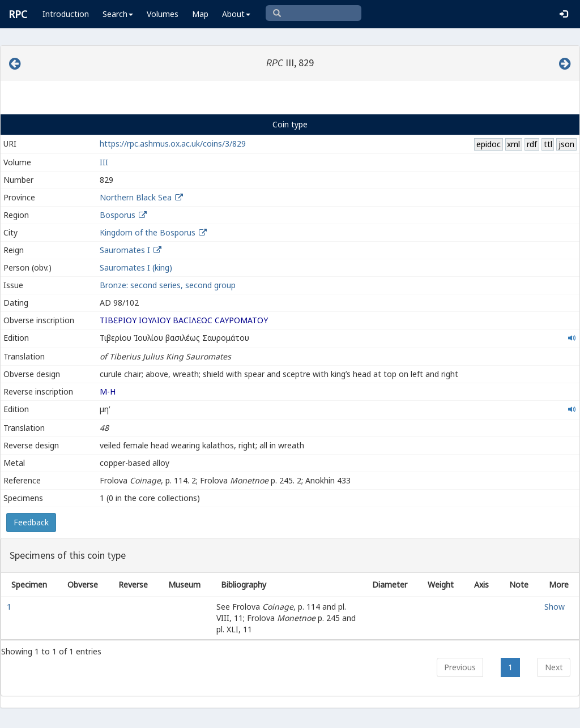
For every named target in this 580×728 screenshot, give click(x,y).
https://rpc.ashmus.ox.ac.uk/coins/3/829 (173, 144)
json (566, 144)
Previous (460, 667)
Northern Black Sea (136, 197)
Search (118, 14)
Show (555, 607)
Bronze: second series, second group (168, 285)
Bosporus (118, 215)
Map (200, 14)
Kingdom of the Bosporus (148, 232)
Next (554, 667)
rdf (532, 144)
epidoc (489, 144)
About (236, 14)
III (104, 162)
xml (513, 144)
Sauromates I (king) (136, 267)
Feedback (31, 522)
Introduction (66, 14)
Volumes (163, 14)
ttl (548, 144)
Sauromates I (125, 250)
